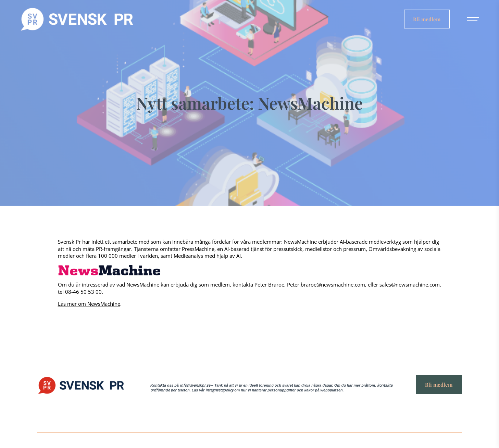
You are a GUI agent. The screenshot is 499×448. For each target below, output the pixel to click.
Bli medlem (427, 19)
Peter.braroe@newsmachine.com (326, 284)
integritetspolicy (219, 390)
